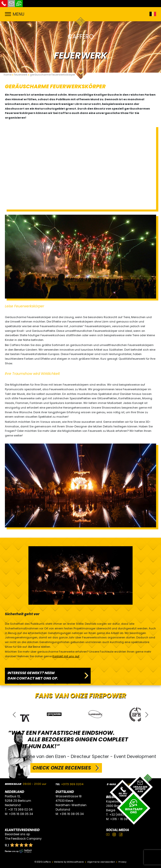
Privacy (122, 862)
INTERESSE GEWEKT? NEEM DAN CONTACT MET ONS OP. (33, 676)
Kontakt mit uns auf (66, 656)
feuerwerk (21, 75)
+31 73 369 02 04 (20, 810)
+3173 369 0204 (72, 784)
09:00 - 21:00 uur (35, 784)
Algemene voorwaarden (101, 862)
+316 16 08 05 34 (21, 814)
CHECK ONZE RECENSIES (62, 768)
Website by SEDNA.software (69, 862)
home (8, 75)
